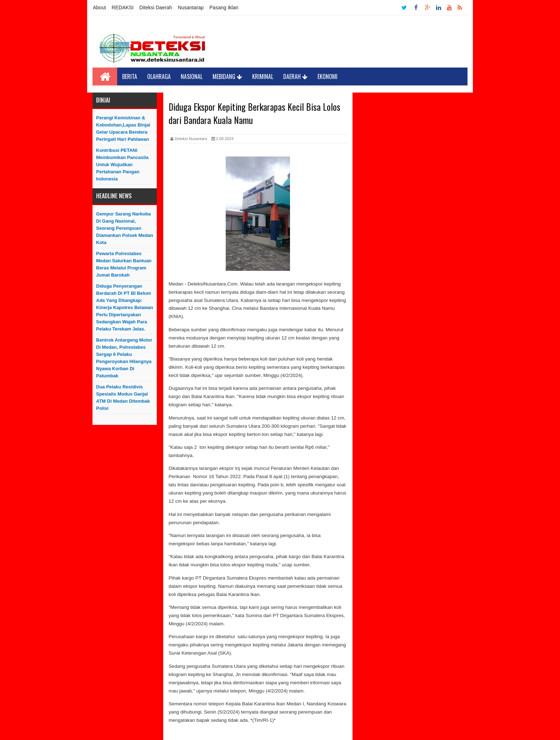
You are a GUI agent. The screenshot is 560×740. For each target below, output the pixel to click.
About (99, 8)
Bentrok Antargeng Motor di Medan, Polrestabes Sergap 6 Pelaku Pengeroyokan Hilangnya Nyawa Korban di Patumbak (124, 358)
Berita (130, 76)
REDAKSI (123, 8)
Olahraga (159, 76)
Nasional (192, 76)
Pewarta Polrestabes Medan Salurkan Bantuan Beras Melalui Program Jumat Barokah (124, 264)
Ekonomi (327, 76)
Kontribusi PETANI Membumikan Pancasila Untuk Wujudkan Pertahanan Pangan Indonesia (122, 165)
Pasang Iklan (224, 8)
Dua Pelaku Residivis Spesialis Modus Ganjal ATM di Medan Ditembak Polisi (123, 398)
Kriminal (263, 76)
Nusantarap (191, 8)
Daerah (295, 76)
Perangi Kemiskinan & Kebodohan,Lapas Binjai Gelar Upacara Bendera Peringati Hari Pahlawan (123, 128)
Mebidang (227, 76)
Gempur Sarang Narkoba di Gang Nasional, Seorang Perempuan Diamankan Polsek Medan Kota (125, 228)
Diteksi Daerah (156, 8)
